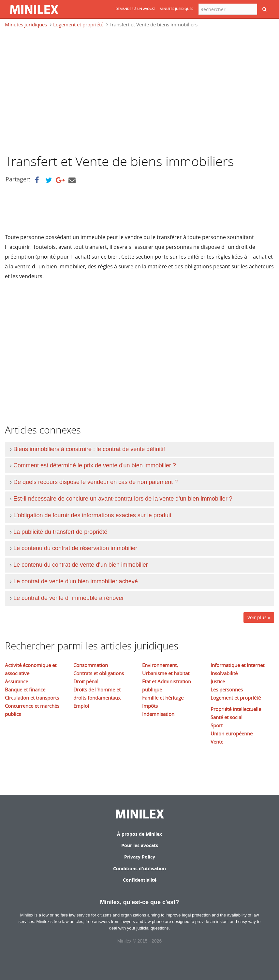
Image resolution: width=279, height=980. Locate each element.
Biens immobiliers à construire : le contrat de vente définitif (89, 449)
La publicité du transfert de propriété (60, 532)
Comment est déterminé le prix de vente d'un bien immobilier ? (95, 465)
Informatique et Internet (237, 665)
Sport (217, 725)
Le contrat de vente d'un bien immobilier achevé (76, 581)
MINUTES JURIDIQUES (176, 9)
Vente (217, 742)
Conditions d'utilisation (139, 868)
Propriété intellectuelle (236, 709)
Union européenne (232, 733)
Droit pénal (86, 681)
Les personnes (227, 689)
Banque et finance (25, 689)
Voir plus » (259, 617)
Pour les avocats (140, 845)
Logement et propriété (78, 24)
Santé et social (227, 717)
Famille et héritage (163, 698)
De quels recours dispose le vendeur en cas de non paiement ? (95, 482)
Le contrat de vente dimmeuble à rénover (69, 598)
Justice (218, 681)
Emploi (81, 706)
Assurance (16, 681)
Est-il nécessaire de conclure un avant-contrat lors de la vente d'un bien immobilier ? (123, 499)
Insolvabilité (224, 673)
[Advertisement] (60, 94)
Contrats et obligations (99, 673)
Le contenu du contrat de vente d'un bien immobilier (81, 565)
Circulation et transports (32, 698)
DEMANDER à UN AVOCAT (135, 9)
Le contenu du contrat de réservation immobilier (75, 548)
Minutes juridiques (26, 24)
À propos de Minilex (139, 834)
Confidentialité (140, 880)
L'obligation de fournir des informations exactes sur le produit (92, 515)
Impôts (150, 706)
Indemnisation (158, 714)
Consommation (91, 665)
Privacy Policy (140, 857)
